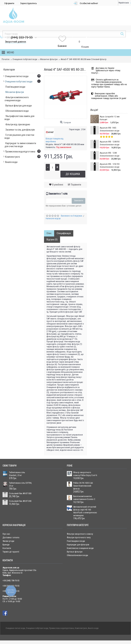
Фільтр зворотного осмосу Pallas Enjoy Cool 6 (85, 455)
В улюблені (58, 166)
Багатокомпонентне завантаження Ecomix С (84, 479)
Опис (49, 215)
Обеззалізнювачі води (77, 537)
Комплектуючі (81, 610)
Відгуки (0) (52, 221)
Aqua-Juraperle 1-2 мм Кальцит (110, 99)
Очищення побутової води (25, 41)
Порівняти (76, 166)
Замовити (79, 182)
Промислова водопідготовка (62, 610)
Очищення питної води (15, 610)
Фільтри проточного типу (79, 519)
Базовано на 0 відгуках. (72, 197)
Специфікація (64, 215)
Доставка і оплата (11, 519)
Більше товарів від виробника (54, 121)
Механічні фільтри (49, 41)
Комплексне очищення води (80, 529)
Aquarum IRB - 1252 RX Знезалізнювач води (110, 147)
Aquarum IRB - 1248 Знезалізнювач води (110, 136)
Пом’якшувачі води (76, 522)
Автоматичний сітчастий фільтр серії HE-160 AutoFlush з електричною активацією (85, 492)
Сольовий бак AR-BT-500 (20, 475)
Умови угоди (8, 522)
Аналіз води (93, 610)
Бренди (6, 526)
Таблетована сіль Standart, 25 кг (17, 455)
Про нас (6, 515)
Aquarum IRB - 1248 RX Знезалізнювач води (110, 124)
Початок (6, 41)
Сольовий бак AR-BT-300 (20, 482)
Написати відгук (53, 200)
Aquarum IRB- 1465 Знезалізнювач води (110, 111)
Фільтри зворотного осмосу (80, 515)
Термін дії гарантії (11, 533)
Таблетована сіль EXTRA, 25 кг (20, 466)
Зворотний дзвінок (55, 23)
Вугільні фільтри (75, 533)
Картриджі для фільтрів (78, 526)
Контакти (7, 529)
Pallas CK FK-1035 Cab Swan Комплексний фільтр (83, 467)
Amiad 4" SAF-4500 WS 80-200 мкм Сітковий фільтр (84, 41)
